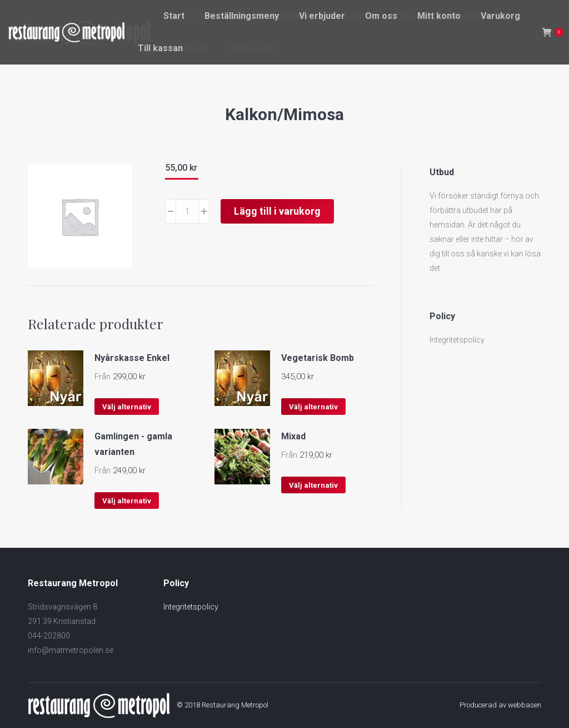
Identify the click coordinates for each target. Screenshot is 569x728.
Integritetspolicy (457, 340)
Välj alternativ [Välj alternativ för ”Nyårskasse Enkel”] (127, 407)
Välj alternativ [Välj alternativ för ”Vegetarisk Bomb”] (313, 407)
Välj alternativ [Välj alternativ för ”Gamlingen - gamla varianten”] (127, 501)
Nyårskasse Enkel (132, 358)
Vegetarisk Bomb (318, 358)
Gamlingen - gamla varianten (133, 444)
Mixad (293, 436)
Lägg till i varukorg (277, 211)
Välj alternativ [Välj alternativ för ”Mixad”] (313, 485)
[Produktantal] (187, 211)
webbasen (525, 705)
